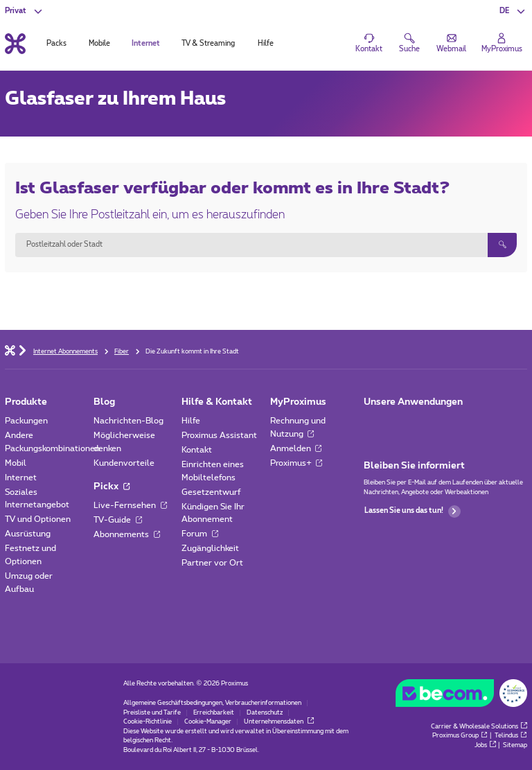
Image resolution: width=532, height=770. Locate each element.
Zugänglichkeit (210, 548)
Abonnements (127, 534)
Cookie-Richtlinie (148, 722)
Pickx (112, 487)
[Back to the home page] (15, 43)
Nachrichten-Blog (128, 421)
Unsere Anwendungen (413, 402)
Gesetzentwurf (211, 492)
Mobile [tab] (99, 44)
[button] (513, 11)
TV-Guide (118, 520)
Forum (200, 534)
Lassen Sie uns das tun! (413, 511)
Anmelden (296, 448)
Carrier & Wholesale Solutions (479, 727)
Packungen (26, 421)
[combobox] (251, 245)
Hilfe (191, 421)
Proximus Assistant (219, 435)
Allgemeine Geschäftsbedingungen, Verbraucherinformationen (212, 703)
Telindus (511, 736)
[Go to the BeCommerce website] (461, 695)
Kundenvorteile (124, 463)
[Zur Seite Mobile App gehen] (373, 424)
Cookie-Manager (208, 722)
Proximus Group (460, 736)
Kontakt (197, 450)
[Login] (502, 44)
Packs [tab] (56, 44)
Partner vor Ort (212, 563)
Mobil (16, 463)
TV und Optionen (38, 519)
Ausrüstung (28, 534)
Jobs (485, 745)
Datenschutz (265, 713)
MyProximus (298, 402)
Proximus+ (296, 463)
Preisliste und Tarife (152, 713)
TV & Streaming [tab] (208, 44)
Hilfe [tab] (266, 44)
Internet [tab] (146, 44)
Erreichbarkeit (214, 713)
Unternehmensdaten (279, 722)
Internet (21, 478)
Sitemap (515, 745)
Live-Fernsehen (130, 505)
